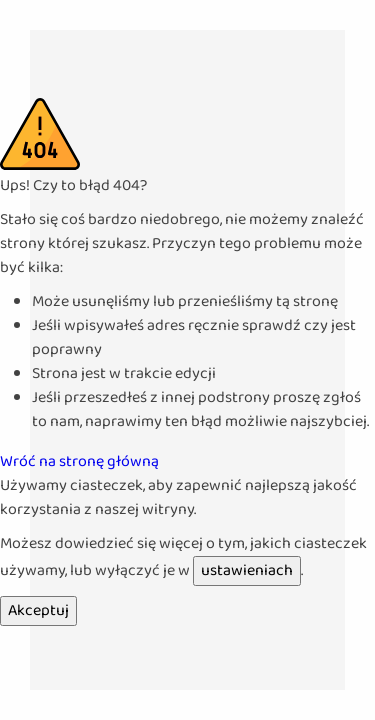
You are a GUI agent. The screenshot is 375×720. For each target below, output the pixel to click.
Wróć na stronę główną (79, 461)
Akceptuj (38, 610)
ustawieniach (247, 570)
